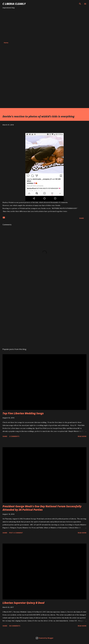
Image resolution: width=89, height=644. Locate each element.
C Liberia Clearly (14, 4)
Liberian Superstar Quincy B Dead (23, 603)
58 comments (15, 626)
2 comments (14, 436)
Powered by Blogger (44, 638)
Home (6, 43)
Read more (82, 436)
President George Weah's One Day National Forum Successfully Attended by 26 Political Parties (42, 508)
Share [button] (82, 218)
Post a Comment (16, 533)
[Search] (80, 4)
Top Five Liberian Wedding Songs (23, 413)
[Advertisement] (44, 25)
